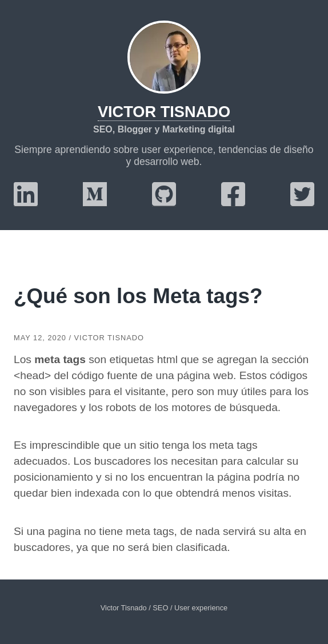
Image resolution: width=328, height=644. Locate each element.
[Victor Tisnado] (164, 57)
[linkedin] (26, 202)
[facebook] (233, 202)
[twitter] (302, 202)
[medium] (95, 202)
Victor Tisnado (164, 112)
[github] (164, 202)
